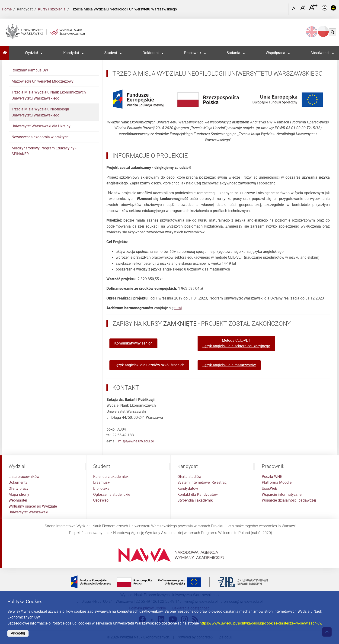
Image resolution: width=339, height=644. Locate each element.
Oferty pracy (19, 488)
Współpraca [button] (275, 53)
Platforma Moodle (277, 482)
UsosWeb (101, 500)
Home (7, 9)
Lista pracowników (24, 477)
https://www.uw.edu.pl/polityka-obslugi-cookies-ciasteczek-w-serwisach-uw (261, 623)
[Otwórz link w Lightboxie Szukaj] (284, 8)
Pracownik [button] (193, 53)
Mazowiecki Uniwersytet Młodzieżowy (43, 81)
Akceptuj (18, 633)
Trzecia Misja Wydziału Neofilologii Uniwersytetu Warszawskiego (40, 112)
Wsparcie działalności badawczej (289, 500)
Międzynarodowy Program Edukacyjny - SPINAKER (44, 151)
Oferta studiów (189, 477)
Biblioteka (101, 488)
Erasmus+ (101, 482)
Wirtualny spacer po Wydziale (33, 506)
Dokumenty (18, 482)
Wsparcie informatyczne (282, 494)
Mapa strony (19, 494)
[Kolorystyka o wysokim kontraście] (333, 9)
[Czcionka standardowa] (294, 9)
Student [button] (111, 53)
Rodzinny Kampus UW (30, 70)
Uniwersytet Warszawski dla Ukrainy (41, 126)
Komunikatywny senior (133, 343)
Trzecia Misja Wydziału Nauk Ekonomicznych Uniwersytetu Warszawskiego (49, 95)
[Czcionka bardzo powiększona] (313, 9)
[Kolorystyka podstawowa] (325, 9)
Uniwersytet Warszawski (28, 512)
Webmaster (18, 500)
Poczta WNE (272, 477)
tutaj (178, 308)
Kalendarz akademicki (111, 477)
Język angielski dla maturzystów (229, 365)
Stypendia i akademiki (195, 500)
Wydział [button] (31, 53)
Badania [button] (233, 53)
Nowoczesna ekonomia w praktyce (40, 137)
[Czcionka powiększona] (303, 9)
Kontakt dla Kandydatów (198, 494)
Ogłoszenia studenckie (112, 494)
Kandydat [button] (71, 53)
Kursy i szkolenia (52, 9)
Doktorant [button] (151, 53)
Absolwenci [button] (320, 53)
